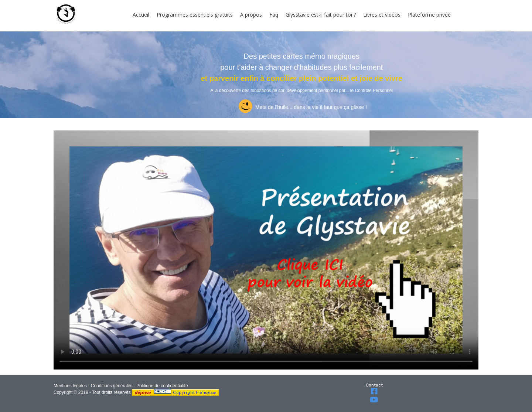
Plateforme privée (429, 15)
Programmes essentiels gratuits (195, 15)
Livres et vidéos (382, 15)
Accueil (141, 15)
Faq (274, 15)
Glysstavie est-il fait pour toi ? (321, 15)
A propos (251, 15)
